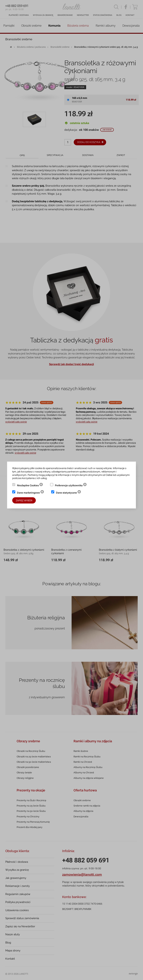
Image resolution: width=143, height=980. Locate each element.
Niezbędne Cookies (30, 486)
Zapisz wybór (24, 500)
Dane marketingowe (30, 493)
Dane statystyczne (68, 493)
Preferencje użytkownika (71, 486)
